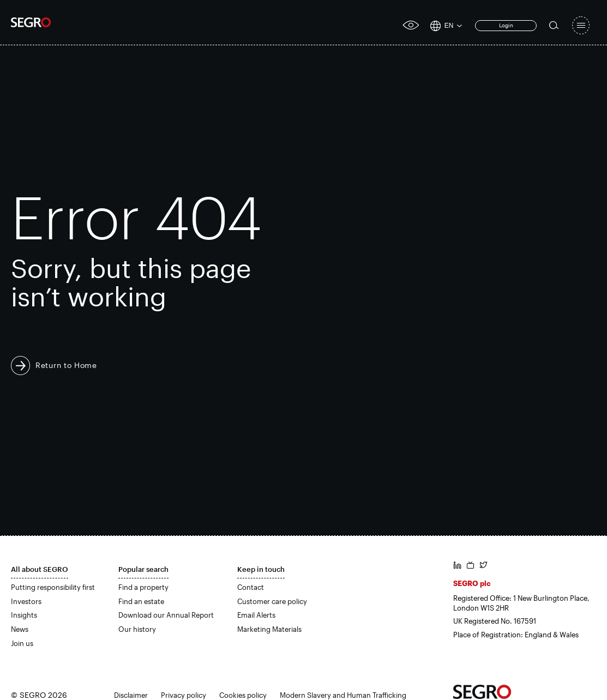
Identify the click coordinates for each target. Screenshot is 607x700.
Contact (251, 587)
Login (506, 25)
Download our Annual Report (166, 615)
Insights (24, 615)
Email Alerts (256, 615)
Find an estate (141, 601)
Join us (22, 643)
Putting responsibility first (53, 587)
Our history (137, 629)
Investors (26, 601)
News (20, 629)
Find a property (143, 587)
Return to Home (66, 365)
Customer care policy (272, 601)
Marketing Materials (269, 629)
